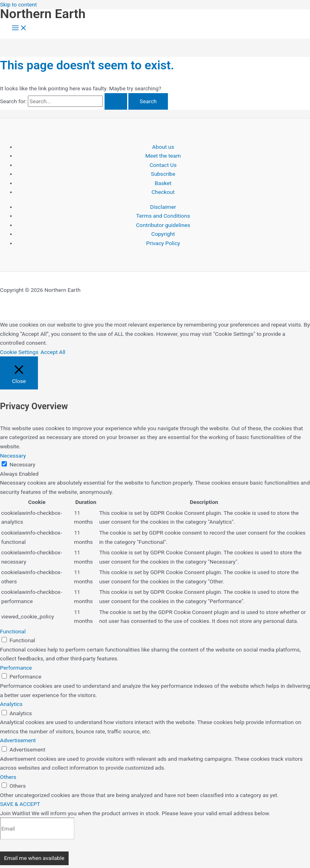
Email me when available (34, 858)
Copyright (163, 234)
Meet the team (163, 156)
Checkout (163, 192)
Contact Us (163, 165)
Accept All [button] (53, 352)
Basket (163, 183)
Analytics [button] (11, 704)
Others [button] (8, 777)
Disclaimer (163, 207)
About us (163, 147)
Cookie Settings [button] (19, 352)
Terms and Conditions (163, 216)
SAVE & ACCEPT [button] (20, 804)
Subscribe (163, 174)
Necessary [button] (13, 456)
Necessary (22, 464)
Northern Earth (43, 14)
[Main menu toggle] (19, 28)
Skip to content (18, 4)
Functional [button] (13, 631)
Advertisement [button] (18, 740)
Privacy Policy (163, 243)
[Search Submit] (116, 102)
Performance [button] (16, 668)
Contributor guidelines (163, 225)
